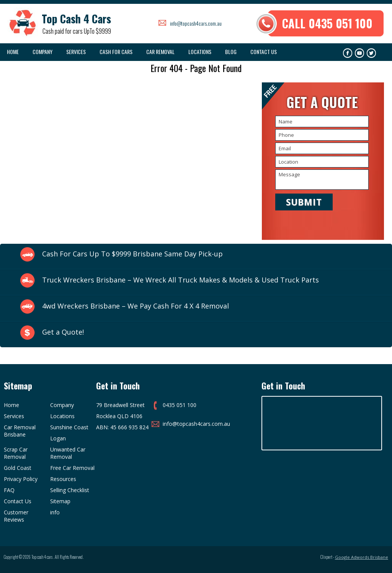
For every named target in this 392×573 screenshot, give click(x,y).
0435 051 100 (180, 405)
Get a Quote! (63, 332)
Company (62, 405)
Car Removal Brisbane (20, 431)
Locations (200, 52)
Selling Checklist (70, 490)
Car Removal (160, 52)
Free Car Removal (72, 468)
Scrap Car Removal (16, 453)
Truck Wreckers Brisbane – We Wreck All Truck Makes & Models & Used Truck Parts (180, 280)
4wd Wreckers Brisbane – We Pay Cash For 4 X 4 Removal (136, 306)
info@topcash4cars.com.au (196, 23)
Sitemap (60, 501)
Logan (58, 438)
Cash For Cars (116, 52)
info (55, 512)
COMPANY (42, 52)
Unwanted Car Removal (68, 453)
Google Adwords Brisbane (362, 557)
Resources (63, 479)
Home (13, 52)
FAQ (9, 490)
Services (76, 52)
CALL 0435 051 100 (327, 23)
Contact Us (264, 52)
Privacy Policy (21, 479)
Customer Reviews (16, 516)
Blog (231, 52)
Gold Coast (18, 468)
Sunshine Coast (69, 427)
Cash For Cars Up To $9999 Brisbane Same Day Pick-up (132, 254)
